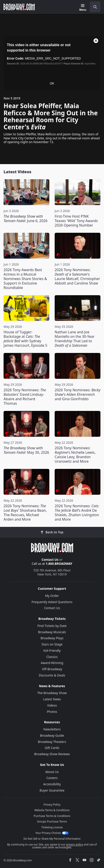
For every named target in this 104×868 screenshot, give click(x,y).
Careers (52, 778)
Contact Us (50, 560)
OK (52, 83)
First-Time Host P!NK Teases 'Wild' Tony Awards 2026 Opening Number (76, 221)
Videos (52, 705)
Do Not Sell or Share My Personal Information (52, 839)
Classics (52, 657)
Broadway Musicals (52, 632)
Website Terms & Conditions (52, 810)
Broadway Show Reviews (52, 754)
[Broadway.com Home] (19, 7)
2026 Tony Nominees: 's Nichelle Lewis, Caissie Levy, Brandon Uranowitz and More (75, 455)
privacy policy (75, 844)
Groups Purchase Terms (52, 822)
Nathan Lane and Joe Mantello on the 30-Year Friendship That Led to (75, 339)
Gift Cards (52, 748)
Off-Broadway (52, 669)
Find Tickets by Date (52, 626)
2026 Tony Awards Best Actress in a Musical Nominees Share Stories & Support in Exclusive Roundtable (25, 279)
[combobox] (93, 7)
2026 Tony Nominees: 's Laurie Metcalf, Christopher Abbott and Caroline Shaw (77, 276)
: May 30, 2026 (26, 450)
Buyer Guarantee (52, 790)
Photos (52, 712)
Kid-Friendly (52, 650)
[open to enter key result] (95, 7)
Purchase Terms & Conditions (52, 816)
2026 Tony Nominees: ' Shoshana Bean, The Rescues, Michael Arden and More (25, 513)
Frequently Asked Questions (52, 602)
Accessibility (52, 784)
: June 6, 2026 (25, 219)
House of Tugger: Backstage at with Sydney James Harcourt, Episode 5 (25, 339)
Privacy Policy (52, 805)
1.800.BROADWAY (59, 564)
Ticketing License (52, 827)
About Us (52, 772)
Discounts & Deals (52, 675)
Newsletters (52, 729)
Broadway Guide (52, 735)
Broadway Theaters (52, 742)
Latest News (52, 699)
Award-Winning (52, 663)
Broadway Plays (52, 638)
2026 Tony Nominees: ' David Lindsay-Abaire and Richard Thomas (25, 397)
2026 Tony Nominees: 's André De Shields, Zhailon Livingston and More (77, 513)
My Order (52, 596)
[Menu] (83, 8)
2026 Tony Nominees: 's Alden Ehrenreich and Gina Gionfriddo (78, 394)
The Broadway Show (52, 693)
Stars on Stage (52, 644)
